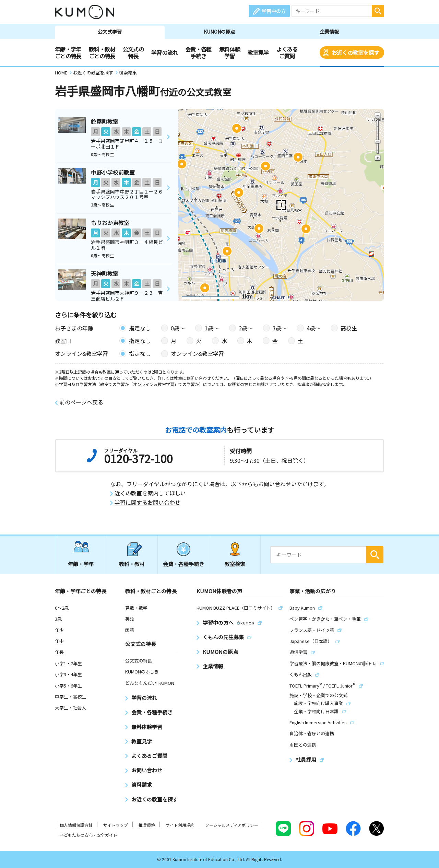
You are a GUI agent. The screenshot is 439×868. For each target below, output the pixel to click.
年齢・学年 (81, 564)
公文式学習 (110, 32)
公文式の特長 (133, 52)
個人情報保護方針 (76, 825)
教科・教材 (132, 564)
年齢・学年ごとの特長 (68, 52)
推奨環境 (147, 825)
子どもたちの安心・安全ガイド (88, 835)
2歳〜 (246, 328)
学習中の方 (274, 11)
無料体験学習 (230, 52)
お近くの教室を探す (355, 52)
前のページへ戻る (81, 402)
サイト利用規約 (180, 825)
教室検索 (235, 564)
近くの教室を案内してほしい (150, 493)
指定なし (140, 328)
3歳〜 (280, 328)
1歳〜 (212, 328)
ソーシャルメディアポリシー (232, 825)
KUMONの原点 (219, 32)
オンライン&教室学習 (197, 353)
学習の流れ (164, 52)
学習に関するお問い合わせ (147, 502)
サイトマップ (116, 825)
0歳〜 (178, 328)
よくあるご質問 (287, 52)
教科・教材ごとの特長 (102, 52)
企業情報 (329, 32)
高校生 (349, 328)
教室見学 (258, 52)
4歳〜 (314, 328)
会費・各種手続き (198, 52)
